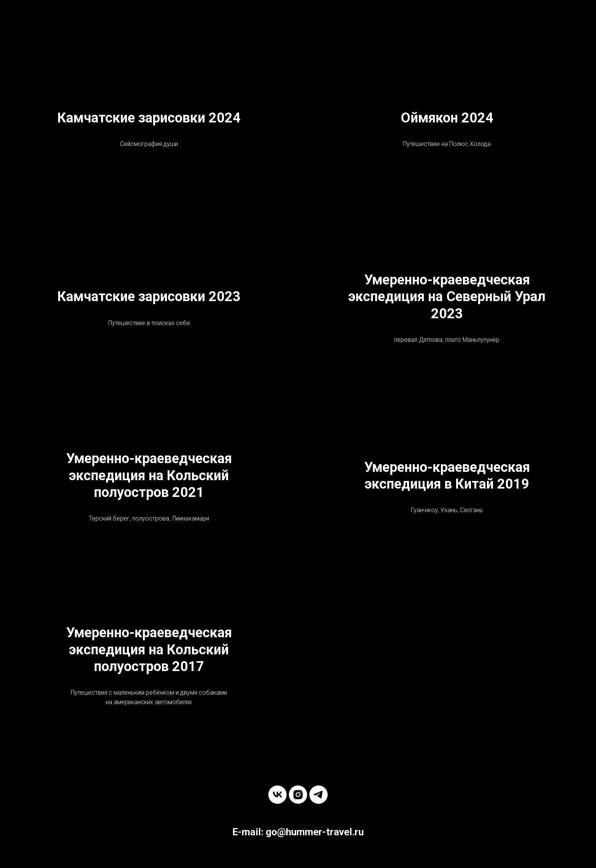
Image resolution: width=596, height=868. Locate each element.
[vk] (277, 795)
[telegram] (319, 795)
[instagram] (298, 795)
